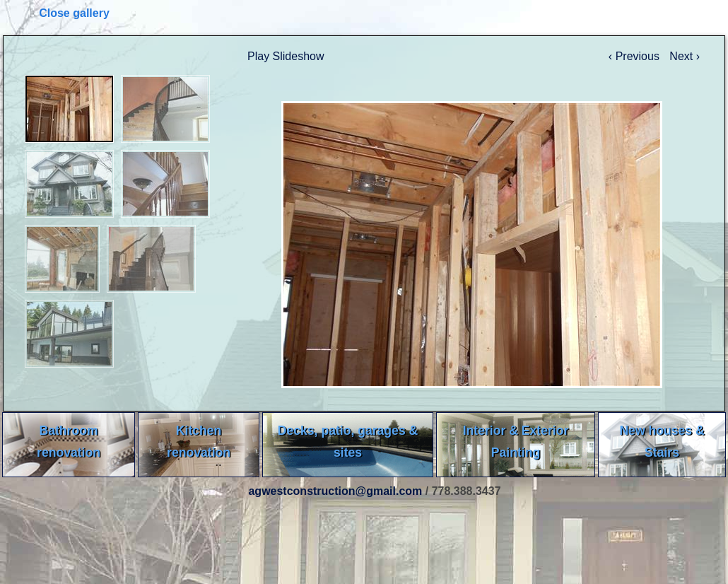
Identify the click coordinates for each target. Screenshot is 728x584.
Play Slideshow (286, 56)
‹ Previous (635, 56)
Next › (685, 56)
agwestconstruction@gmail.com (335, 491)
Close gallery (74, 13)
